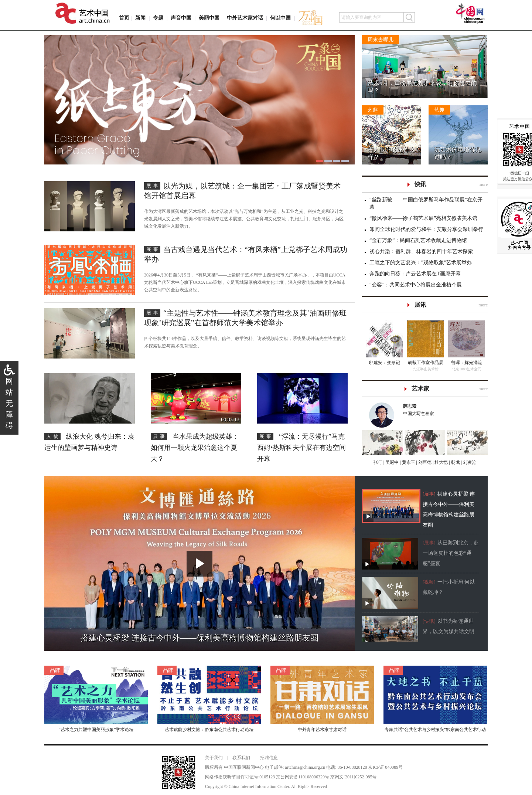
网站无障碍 (9, 403)
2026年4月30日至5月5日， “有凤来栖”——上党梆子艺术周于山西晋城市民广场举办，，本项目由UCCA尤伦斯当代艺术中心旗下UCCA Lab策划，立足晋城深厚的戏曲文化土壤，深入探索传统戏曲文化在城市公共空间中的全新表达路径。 (245, 282)
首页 (124, 18)
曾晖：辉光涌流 (467, 363)
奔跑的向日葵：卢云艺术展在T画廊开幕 (415, 274)
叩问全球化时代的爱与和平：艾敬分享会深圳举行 (426, 229)
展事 (153, 186)
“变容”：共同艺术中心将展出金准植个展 (416, 285)
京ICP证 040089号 (385, 767)
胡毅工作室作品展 (426, 363)
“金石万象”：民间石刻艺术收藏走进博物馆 (418, 240)
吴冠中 (391, 462)
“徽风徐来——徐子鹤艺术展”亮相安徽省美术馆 (423, 218)
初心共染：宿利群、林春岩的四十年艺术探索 (421, 252)
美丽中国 (209, 18)
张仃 (378, 462)
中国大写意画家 (442, 409)
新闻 (140, 18)
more (483, 184)
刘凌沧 (470, 462)
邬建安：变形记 (385, 363)
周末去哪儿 (381, 40)
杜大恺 (441, 462)
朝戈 (455, 462)
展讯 (420, 305)
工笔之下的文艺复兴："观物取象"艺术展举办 (421, 263)
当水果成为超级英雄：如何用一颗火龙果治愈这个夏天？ (195, 448)
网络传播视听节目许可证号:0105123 (240, 777)
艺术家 (420, 389)
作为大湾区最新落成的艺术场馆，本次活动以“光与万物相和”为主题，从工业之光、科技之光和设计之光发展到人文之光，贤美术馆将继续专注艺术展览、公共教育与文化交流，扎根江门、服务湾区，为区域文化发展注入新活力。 (244, 219)
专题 (158, 18)
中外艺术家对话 (245, 18)
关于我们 (214, 758)
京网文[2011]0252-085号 (354, 777)
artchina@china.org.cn (305, 767)
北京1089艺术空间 (467, 369)
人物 (54, 436)
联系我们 (241, 758)
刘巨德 (424, 462)
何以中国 (280, 18)
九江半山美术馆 (426, 369)
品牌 (55, 670)
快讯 (420, 184)
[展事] (429, 494)
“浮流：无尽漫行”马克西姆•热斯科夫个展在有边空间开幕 (301, 448)
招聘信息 (269, 758)
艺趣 (373, 110)
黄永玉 (408, 462)
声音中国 (181, 18)
